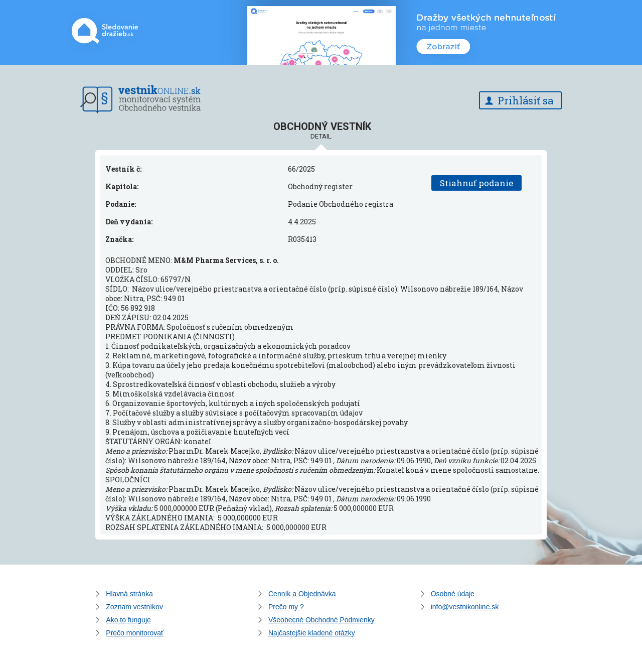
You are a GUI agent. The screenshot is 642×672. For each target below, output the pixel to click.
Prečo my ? (286, 607)
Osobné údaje (453, 594)
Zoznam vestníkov (134, 607)
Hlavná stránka (129, 594)
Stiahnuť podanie (476, 183)
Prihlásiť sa (525, 100)
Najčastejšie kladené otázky (312, 633)
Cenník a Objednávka (302, 594)
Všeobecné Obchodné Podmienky (322, 620)
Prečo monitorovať (135, 633)
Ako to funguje (128, 620)
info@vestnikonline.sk (465, 607)
